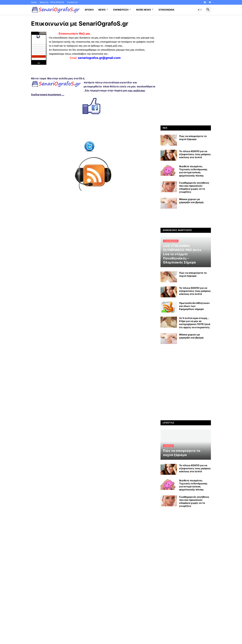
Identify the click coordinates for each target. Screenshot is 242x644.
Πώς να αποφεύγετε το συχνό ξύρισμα (193, 138)
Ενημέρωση (121, 10)
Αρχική (89, 10)
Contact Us (72, 2)
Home (34, 2)
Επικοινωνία (166, 10)
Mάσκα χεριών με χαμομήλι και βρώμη (191, 201)
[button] (200, 10)
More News (144, 10)
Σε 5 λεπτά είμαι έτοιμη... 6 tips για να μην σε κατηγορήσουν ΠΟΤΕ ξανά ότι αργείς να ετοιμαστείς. (195, 323)
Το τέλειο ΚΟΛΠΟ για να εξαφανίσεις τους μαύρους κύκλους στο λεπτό (195, 154)
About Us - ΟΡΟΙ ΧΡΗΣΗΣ (52, 2)
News (102, 10)
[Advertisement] (186, 70)
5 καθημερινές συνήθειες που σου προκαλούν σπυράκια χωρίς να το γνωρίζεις (194, 187)
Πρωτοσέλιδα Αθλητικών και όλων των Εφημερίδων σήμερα (194, 306)
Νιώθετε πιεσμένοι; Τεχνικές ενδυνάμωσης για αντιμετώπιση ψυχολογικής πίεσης (193, 171)
